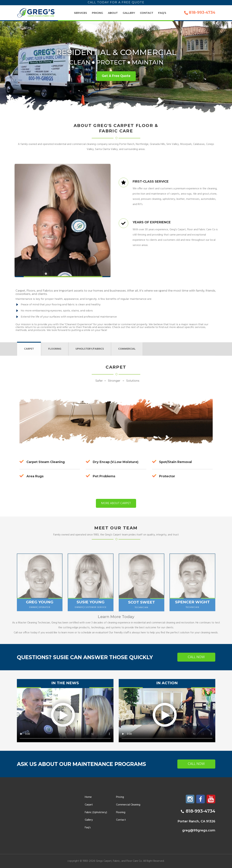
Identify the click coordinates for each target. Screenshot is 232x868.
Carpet (29, 349)
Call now (196, 657)
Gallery (129, 13)
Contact (147, 13)
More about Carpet (116, 503)
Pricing (97, 13)
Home (88, 797)
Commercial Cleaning (128, 805)
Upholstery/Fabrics (90, 349)
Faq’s (162, 13)
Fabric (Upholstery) (96, 812)
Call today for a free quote (116, 2)
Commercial (127, 349)
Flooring (55, 349)
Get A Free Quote (116, 77)
